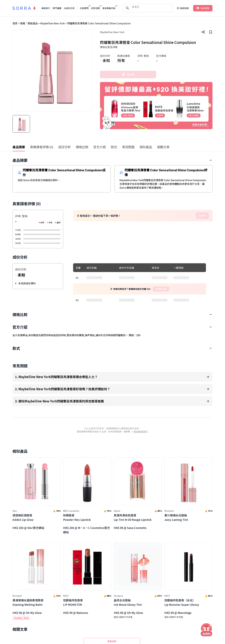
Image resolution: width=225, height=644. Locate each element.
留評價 (128, 74)
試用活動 (95, 8)
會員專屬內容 (109, 8)
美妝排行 (46, 8)
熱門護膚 (57, 8)
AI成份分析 (69, 8)
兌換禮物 (84, 8)
